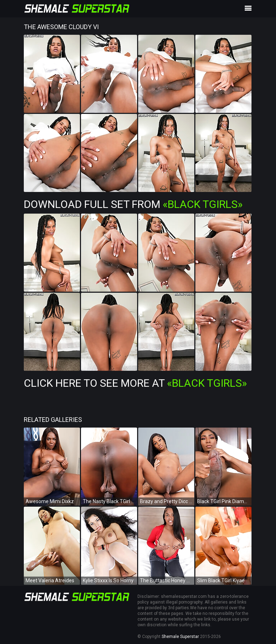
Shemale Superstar (180, 637)
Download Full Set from (133, 204)
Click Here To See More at (135, 383)
